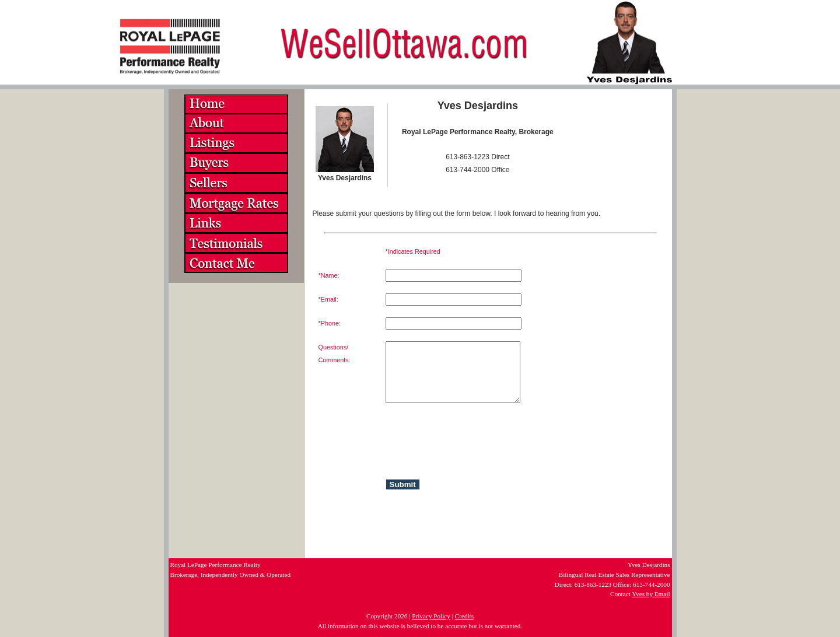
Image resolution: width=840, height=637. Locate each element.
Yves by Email (651, 594)
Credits (464, 616)
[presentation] (442, 437)
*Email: (328, 299)
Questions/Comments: (335, 353)
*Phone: (330, 323)
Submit (403, 484)
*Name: (329, 275)
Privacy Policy (431, 616)
